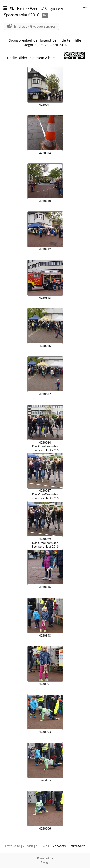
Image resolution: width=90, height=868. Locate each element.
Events (36, 8)
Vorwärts (59, 846)
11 (48, 846)
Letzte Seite (77, 846)
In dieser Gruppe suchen (35, 26)
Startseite (18, 8)
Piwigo (45, 862)
